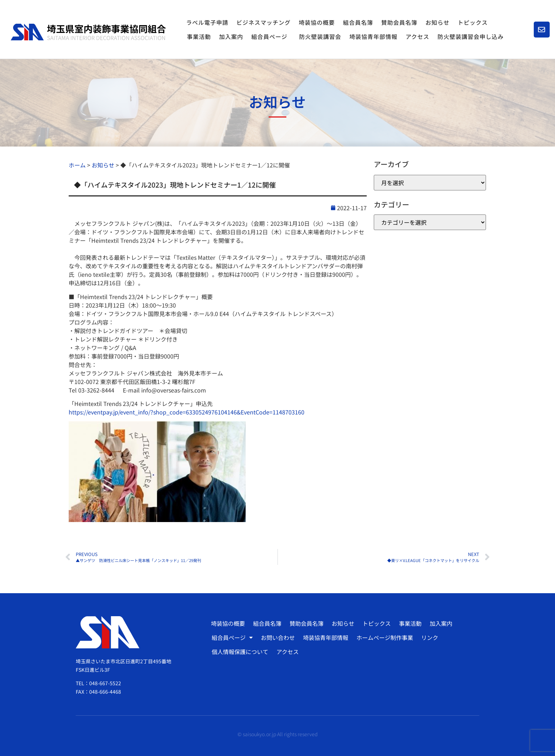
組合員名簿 (358, 22)
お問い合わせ (278, 637)
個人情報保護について (240, 652)
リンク (430, 637)
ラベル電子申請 (207, 22)
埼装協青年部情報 (373, 36)
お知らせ (437, 22)
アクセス (417, 36)
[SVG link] (88, 32)
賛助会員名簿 (399, 22)
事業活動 (199, 36)
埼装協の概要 (317, 22)
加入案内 (231, 36)
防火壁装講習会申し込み (471, 36)
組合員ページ (271, 36)
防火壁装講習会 (320, 36)
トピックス (473, 22)
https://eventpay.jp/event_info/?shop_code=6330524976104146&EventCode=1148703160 (187, 412)
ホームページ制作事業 (385, 637)
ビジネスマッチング (264, 22)
